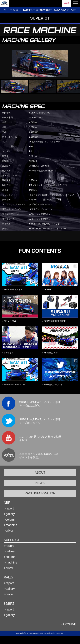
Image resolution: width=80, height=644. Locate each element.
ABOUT (40, 473)
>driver (9, 531)
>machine (11, 525)
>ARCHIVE (68, 624)
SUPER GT (12, 540)
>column (10, 520)
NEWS (40, 483)
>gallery (9, 514)
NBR (7, 503)
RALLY (9, 577)
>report (9, 508)
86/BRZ (9, 604)
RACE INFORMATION (40, 493)
